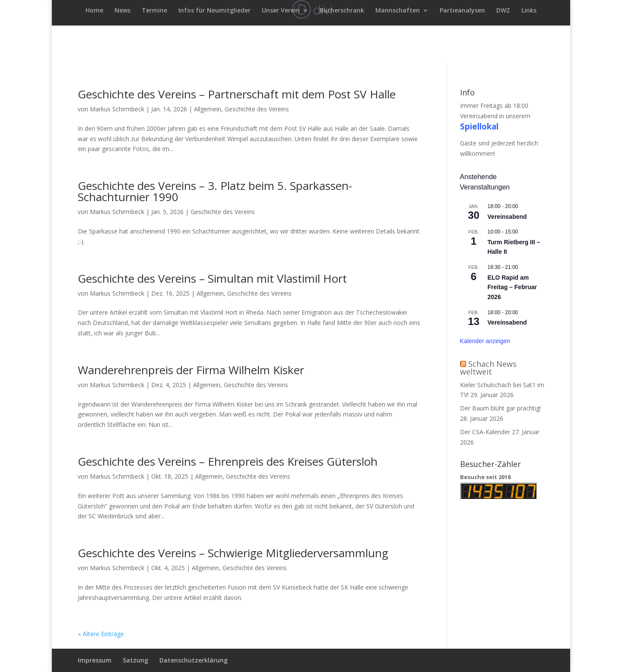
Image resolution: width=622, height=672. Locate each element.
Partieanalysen (462, 11)
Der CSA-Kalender (485, 432)
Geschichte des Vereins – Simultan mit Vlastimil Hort (212, 278)
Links (529, 11)
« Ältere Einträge (101, 634)
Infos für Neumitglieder (214, 11)
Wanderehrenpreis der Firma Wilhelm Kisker (191, 370)
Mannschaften (398, 11)
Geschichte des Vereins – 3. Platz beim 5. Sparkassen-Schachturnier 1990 (215, 191)
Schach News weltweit (488, 368)
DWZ (503, 11)
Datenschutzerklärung (194, 660)
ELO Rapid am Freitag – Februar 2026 (512, 287)
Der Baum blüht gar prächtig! (500, 408)
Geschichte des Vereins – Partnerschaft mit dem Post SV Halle (237, 94)
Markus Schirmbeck (117, 109)
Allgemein (208, 109)
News (122, 11)
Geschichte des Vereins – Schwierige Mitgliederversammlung (233, 553)
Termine (154, 11)
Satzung (135, 660)
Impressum (95, 660)
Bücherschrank (342, 11)
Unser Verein (281, 11)
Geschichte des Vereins (257, 109)
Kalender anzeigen (485, 341)
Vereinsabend (507, 217)
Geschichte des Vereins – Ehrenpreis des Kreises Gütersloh (228, 461)
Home (94, 11)
